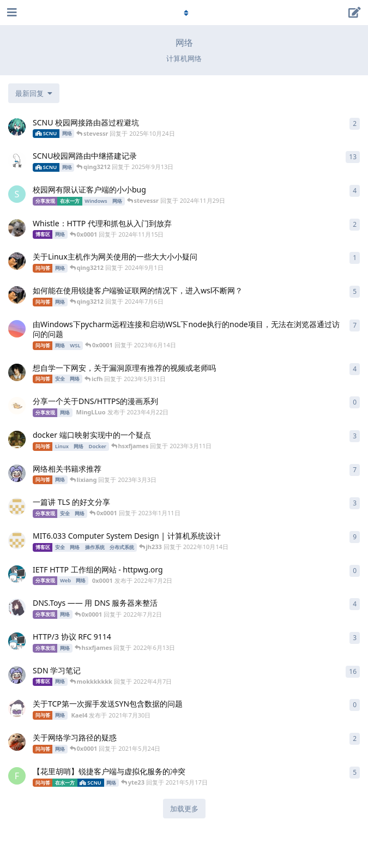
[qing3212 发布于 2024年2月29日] (17, 295)
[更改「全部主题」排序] (34, 93)
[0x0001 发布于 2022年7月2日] (17, 574)
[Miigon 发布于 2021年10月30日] (17, 540)
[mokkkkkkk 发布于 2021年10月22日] (17, 675)
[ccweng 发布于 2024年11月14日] (17, 228)
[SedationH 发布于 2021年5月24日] (17, 742)
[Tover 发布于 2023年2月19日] (17, 160)
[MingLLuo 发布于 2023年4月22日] (17, 406)
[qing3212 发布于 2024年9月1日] (17, 261)
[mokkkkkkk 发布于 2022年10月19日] (17, 473)
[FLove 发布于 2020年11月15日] (17, 776)
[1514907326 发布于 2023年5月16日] (17, 372)
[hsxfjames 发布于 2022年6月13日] (17, 607)
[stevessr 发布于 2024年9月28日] (17, 194)
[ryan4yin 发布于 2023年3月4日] (17, 439)
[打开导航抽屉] (11, 13)
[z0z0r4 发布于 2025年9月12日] (17, 127)
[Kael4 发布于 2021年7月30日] (17, 708)
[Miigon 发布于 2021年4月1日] (17, 507)
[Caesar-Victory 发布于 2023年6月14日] (17, 329)
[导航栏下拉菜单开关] (184, 13)
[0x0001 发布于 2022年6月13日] (17, 641)
